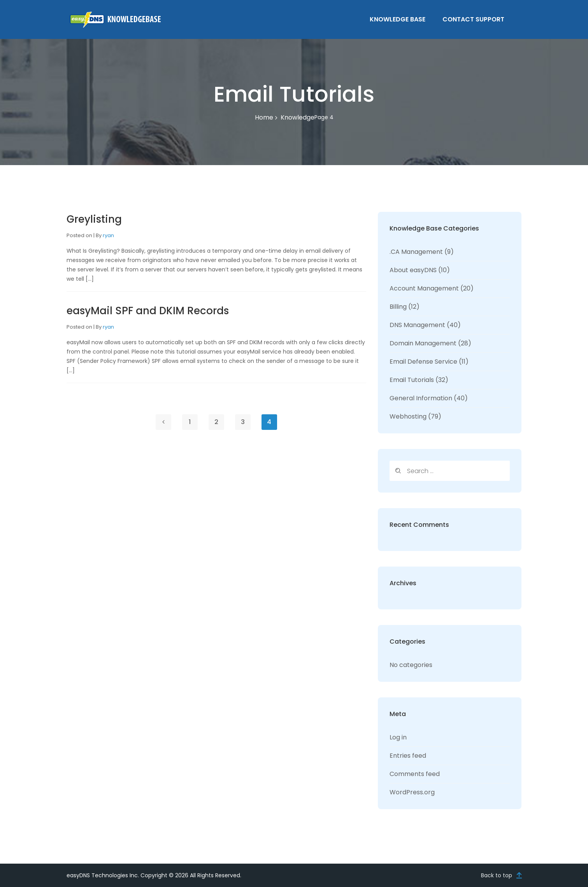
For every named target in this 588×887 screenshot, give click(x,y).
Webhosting (408, 416)
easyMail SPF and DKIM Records (148, 311)
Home (264, 117)
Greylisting (94, 219)
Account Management (424, 288)
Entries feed (408, 756)
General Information (421, 398)
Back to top (497, 875)
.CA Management (416, 252)
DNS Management (417, 325)
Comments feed (415, 774)
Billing (398, 307)
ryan (108, 235)
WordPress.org (412, 792)
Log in (398, 737)
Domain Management (423, 343)
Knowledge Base (398, 19)
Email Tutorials (412, 380)
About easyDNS (413, 270)
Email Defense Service (423, 362)
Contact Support (473, 19)
